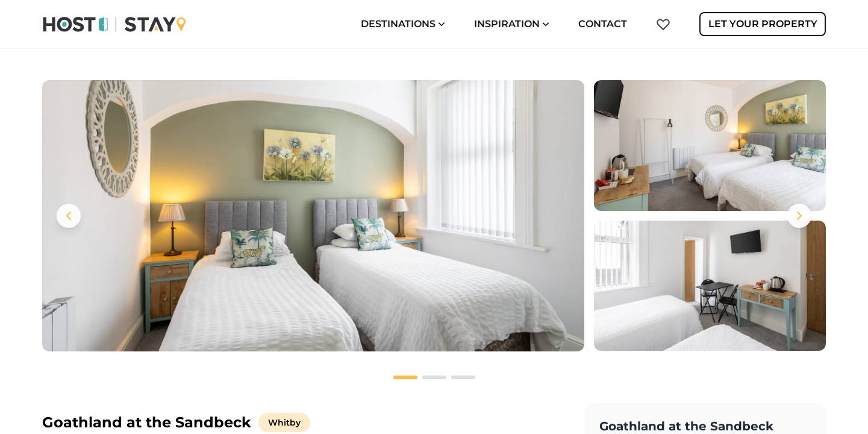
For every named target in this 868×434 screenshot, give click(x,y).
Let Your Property (763, 24)
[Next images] (799, 216)
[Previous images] (69, 216)
